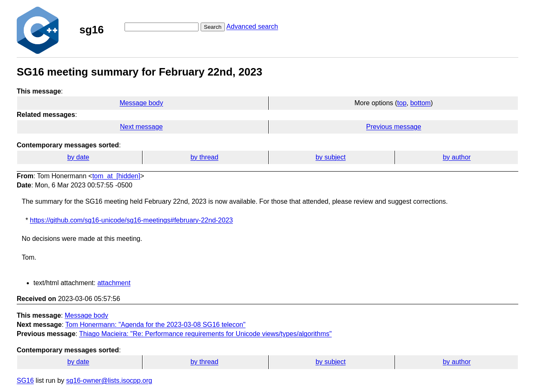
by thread (205, 157)
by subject (331, 157)
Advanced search (252, 27)
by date (78, 157)
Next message (141, 127)
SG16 (25, 381)
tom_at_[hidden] (116, 176)
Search (213, 27)
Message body (141, 103)
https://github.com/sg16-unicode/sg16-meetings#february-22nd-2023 (132, 220)
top (402, 103)
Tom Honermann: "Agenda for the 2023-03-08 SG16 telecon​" (155, 325)
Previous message (394, 127)
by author (457, 157)
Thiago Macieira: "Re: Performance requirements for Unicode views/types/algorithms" (205, 334)
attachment (114, 283)
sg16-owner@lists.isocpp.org (109, 381)
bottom (420, 103)
